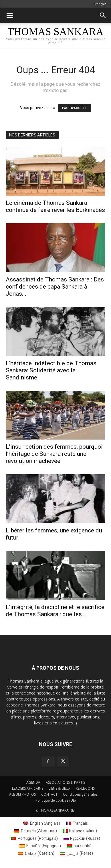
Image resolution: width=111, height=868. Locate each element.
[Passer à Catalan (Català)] (36, 853)
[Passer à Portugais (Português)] (34, 838)
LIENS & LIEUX (60, 788)
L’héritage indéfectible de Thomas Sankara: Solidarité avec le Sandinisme (51, 370)
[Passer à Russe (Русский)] (82, 838)
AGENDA (33, 782)
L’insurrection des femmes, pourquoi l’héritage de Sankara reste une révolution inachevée (54, 454)
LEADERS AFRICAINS (28, 788)
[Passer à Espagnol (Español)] (40, 846)
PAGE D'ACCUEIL (75, 108)
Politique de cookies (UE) (55, 800)
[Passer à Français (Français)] (77, 823)
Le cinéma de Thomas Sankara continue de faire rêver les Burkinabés (55, 206)
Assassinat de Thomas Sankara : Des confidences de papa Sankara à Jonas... (55, 287)
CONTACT (49, 794)
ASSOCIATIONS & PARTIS (65, 782)
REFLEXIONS (85, 788)
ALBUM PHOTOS (22, 794)
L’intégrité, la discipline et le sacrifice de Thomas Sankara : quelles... (55, 611)
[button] (10, 16)
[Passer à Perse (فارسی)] (77, 853)
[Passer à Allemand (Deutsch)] (35, 831)
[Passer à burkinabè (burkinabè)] (79, 846)
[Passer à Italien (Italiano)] (80, 831)
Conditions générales (80, 794)
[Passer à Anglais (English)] (42, 823)
